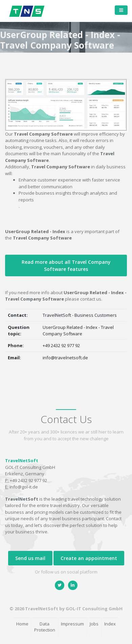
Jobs (94, 624)
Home (22, 624)
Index (110, 624)
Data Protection (45, 627)
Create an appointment (89, 558)
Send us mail (30, 558)
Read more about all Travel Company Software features (66, 265)
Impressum (72, 624)
